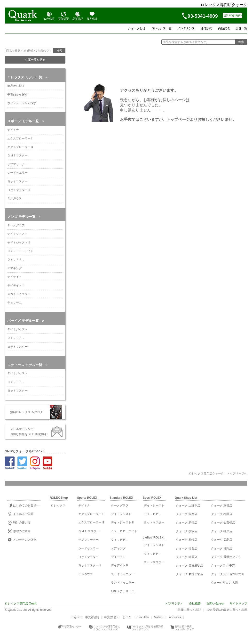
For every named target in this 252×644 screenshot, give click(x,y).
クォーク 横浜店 (186, 531)
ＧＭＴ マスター (89, 531)
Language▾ (235, 15)
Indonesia (175, 617)
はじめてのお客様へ (26, 505)
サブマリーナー (17, 164)
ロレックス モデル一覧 (27, 77)
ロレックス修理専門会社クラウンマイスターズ (107, 628)
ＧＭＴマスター (17, 155)
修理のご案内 (22, 531)
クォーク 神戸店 (222, 531)
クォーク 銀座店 (186, 514)
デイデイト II (16, 285)
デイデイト (15, 277)
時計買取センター (72, 626)
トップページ (178, 119)
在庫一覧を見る (35, 60)
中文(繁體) (111, 617)
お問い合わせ (215, 603)
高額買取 (224, 28)
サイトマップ (238, 603)
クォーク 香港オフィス (226, 557)
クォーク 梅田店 (222, 514)
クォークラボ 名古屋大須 (227, 574)
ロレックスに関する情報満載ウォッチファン (147, 628)
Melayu (159, 617)
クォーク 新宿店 (186, 522)
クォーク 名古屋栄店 (189, 574)
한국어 (127, 617)
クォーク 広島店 (222, 540)
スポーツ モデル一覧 (26, 121)
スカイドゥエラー (19, 294)
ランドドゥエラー (123, 583)
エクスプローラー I (20, 139)
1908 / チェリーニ (123, 591)
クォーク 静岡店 (186, 557)
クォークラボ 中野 (223, 565)
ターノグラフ (16, 225)
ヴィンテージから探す (22, 103)
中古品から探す (17, 94)
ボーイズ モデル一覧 (26, 321)
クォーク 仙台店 (186, 548)
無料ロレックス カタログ (25, 412)
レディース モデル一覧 (27, 365)
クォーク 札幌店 (186, 540)
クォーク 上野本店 (188, 505)
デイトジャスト (17, 234)
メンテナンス (186, 28)
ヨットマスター (17, 181)
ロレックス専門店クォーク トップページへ (218, 473)
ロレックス (58, 505)
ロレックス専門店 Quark (21, 603)
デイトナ (13, 130)
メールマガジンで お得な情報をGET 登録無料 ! (27, 432)
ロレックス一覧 (161, 28)
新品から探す (16, 86)
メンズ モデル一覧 (24, 217)
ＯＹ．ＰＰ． (16, 260)
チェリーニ (15, 302)
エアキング (15, 268)
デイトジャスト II (19, 243)
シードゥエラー (17, 173)
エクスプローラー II (20, 147)
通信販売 (206, 28)
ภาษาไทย (143, 617)
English (75, 617)
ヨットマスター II (19, 190)
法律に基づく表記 (189, 610)
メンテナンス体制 (25, 540)
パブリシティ (174, 603)
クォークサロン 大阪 (224, 583)
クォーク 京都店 (222, 505)
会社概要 (195, 603)
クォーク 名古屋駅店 (189, 565)
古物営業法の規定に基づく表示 (227, 610)
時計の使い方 (22, 522)
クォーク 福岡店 (222, 548)
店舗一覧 (241, 28)
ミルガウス (15, 198)
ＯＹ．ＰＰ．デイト (20, 251)
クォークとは (137, 28)
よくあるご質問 (23, 514)
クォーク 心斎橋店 (223, 522)
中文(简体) (92, 617)
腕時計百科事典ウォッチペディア (184, 628)
